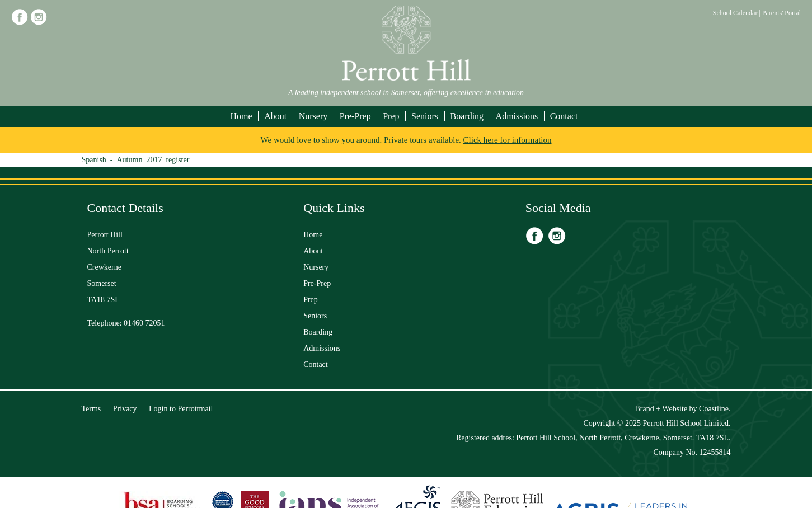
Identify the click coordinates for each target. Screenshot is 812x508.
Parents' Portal (782, 13)
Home (241, 116)
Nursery (313, 116)
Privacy (125, 409)
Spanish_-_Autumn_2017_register (136, 160)
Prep (391, 116)
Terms (91, 409)
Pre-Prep (355, 116)
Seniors (425, 116)
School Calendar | (738, 13)
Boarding (467, 116)
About (275, 116)
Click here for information (508, 140)
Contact (564, 116)
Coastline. (715, 409)
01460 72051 (144, 323)
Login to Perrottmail (181, 409)
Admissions (517, 116)
